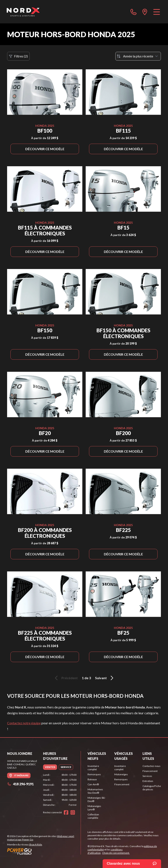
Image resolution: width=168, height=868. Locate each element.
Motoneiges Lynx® (94, 808)
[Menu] (157, 12)
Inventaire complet (93, 768)
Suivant (105, 678)
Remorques (94, 774)
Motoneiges (121, 774)
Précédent (66, 678)
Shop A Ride (36, 845)
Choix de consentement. (116, 853)
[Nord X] (23, 12)
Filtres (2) (18, 56)
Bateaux (92, 779)
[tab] (50, 767)
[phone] (134, 12)
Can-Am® (93, 784)
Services (147, 776)
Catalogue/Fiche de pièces (152, 788)
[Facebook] (66, 812)
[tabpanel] (60, 790)
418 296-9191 (20, 784)
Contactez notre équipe (24, 723)
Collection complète (93, 816)
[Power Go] (44, 851)
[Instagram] (73, 812)
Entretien (148, 781)
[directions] (145, 12)
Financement (122, 784)
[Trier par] (138, 56)
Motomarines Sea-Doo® (95, 791)
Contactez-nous (151, 766)
